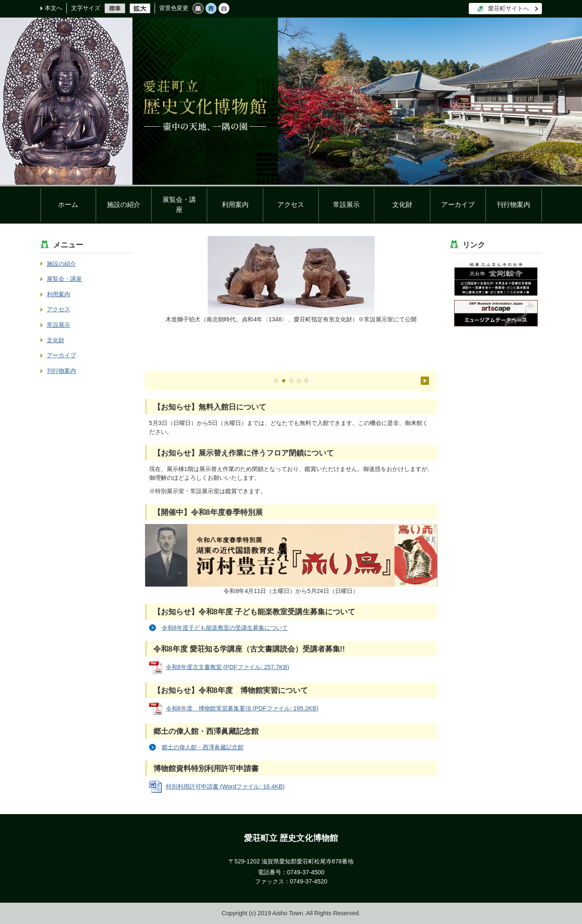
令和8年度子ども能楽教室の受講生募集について (225, 628)
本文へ (53, 8)
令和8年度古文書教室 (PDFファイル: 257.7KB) (228, 667)
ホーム (68, 205)
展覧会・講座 (179, 205)
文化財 (402, 205)
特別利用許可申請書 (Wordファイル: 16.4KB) (225, 787)
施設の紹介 (124, 205)
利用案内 (235, 205)
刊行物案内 (513, 205)
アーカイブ (458, 205)
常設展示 (346, 205)
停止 (425, 381)
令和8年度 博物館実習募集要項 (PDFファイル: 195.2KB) (242, 708)
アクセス (291, 205)
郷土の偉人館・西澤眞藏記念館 (203, 747)
